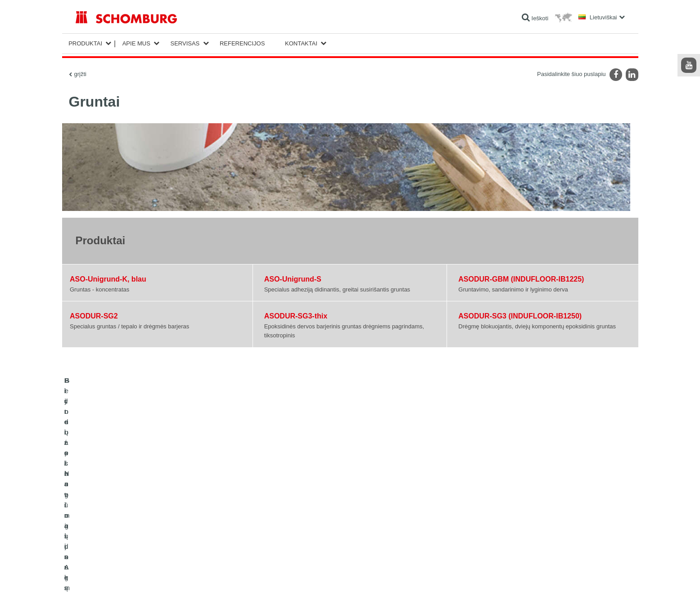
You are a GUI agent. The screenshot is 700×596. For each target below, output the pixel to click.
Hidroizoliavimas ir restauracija (112, 504)
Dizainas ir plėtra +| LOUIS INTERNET (591, 578)
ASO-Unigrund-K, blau (108, 279)
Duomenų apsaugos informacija (212, 578)
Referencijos (242, 43)
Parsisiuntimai (280, 518)
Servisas (185, 43)
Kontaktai (301, 43)
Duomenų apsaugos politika (145, 578)
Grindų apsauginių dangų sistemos (117, 531)
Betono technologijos (101, 545)
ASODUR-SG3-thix (296, 316)
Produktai (85, 43)
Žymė (106, 578)
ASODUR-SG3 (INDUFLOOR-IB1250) (520, 316)
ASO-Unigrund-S (293, 279)
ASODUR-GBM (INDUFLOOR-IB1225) (521, 279)
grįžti (80, 74)
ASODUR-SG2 (94, 316)
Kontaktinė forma (283, 531)
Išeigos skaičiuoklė (285, 504)
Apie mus (136, 43)
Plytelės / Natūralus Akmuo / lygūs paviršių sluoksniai (139, 518)
